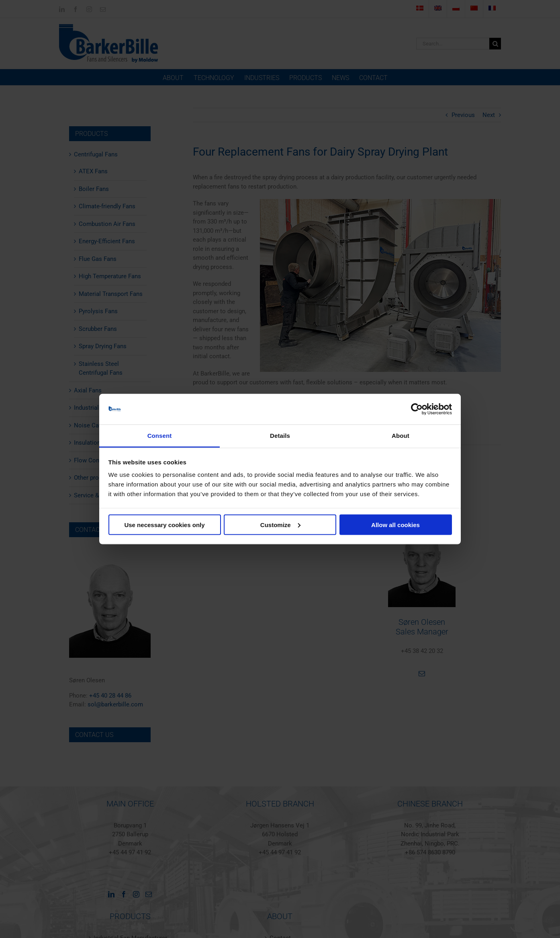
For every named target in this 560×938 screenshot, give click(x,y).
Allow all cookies (395, 524)
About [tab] (401, 436)
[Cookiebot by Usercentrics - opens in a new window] (417, 409)
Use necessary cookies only (164, 524)
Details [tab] (280, 436)
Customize (280, 524)
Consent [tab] (160, 436)
